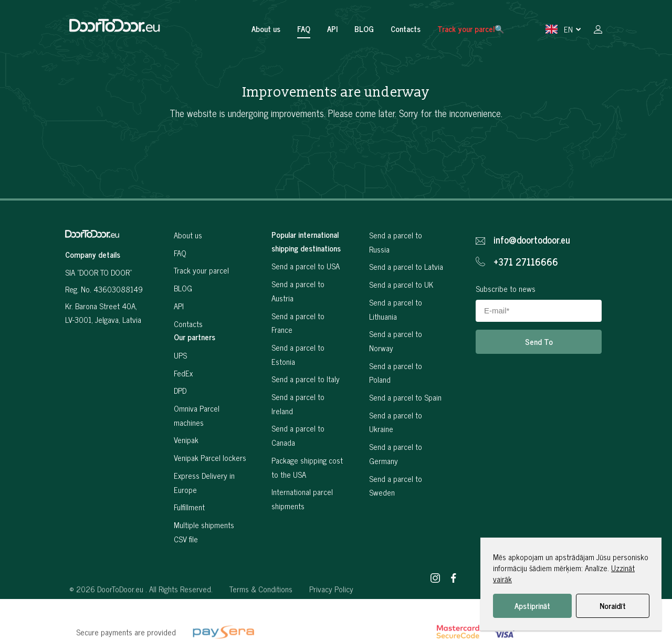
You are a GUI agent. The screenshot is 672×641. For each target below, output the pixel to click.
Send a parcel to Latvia (406, 266)
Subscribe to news (506, 288)
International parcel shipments (302, 499)
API (332, 29)
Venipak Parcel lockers (210, 458)
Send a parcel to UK (401, 284)
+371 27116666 (526, 262)
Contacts (406, 29)
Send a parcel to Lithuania (396, 309)
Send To (539, 341)
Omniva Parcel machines (197, 415)
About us (266, 29)
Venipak (186, 440)
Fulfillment (189, 507)
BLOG (364, 29)
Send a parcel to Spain (405, 397)
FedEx (183, 373)
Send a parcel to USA (306, 266)
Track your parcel (201, 270)
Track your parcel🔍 (471, 29)
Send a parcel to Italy (306, 379)
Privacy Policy (331, 627)
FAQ (304, 29)
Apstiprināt (532, 606)
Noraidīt (613, 606)
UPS (180, 355)
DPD (180, 390)
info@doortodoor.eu (532, 240)
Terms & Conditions (261, 627)
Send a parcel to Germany (396, 454)
